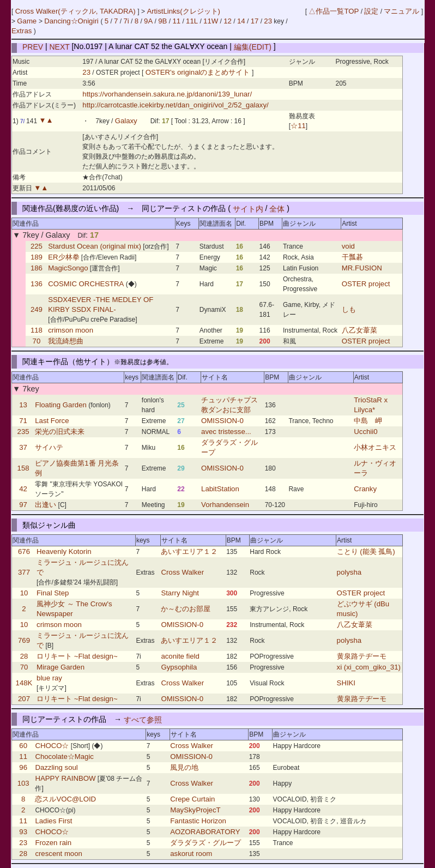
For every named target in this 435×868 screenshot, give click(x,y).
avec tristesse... (226, 432)
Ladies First (53, 821)
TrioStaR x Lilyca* (371, 405)
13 (23, 405)
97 (23, 505)
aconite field (180, 656)
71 (23, 421)
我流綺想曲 (66, 341)
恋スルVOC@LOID (65, 799)
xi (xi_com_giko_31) (369, 667)
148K (24, 683)
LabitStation (220, 489)
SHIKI (346, 683)
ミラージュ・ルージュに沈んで (83, 567)
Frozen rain (53, 843)
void (348, 246)
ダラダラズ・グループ (229, 447)
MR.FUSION (362, 268)
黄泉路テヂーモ (362, 656)
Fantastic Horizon (198, 821)
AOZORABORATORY (205, 832)
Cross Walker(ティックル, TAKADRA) (77, 11)
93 (23, 832)
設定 (371, 11)
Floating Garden (61, 405)
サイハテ (49, 447)
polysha (349, 572)
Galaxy (126, 121)
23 (268, 21)
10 (24, 593)
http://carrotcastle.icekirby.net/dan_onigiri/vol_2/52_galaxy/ (175, 105)
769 (24, 640)
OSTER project (366, 284)
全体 (277, 208)
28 (24, 656)
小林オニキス (375, 447)
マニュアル (401, 11)
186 (37, 268)
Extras (22, 31)
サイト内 (248, 208)
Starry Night (180, 593)
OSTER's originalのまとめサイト (199, 72)
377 (24, 572)
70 (37, 341)
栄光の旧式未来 (60, 432)
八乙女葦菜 (360, 330)
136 (37, 284)
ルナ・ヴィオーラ (375, 468)
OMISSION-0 (222, 421)
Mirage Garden (61, 667)
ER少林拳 (64, 257)
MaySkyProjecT (195, 810)
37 (23, 447)
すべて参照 (143, 719)
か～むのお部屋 (186, 609)
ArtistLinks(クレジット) (183, 11)
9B (162, 21)
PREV (33, 46)
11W (211, 21)
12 (228, 21)
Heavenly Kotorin (64, 551)
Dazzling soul (56, 767)
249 (37, 309)
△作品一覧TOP (334, 11)
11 (176, 21)
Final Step (53, 593)
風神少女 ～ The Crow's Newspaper (74, 609)
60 (23, 746)
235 (23, 432)
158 (23, 468)
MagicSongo (68, 268)
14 (241, 21)
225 (37, 246)
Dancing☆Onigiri (72, 21)
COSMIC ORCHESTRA (86, 284)
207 (24, 699)
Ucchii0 (365, 432)
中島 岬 (368, 421)
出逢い (46, 505)
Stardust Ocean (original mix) (95, 246)
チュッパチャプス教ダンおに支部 (229, 405)
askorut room (191, 854)
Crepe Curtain (192, 799)
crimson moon (71, 330)
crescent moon (59, 854)
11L (192, 21)
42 (23, 489)
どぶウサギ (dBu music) (363, 609)
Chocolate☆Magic (64, 757)
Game (28, 21)
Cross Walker (182, 572)
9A (148, 21)
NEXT (60, 46)
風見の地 (184, 767)
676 (24, 551)
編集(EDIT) (253, 46)
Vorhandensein (225, 505)
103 (23, 783)
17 (255, 21)
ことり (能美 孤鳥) (366, 551)
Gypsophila (179, 667)
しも (349, 309)
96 (23, 767)
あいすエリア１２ (189, 551)
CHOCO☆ (52, 746)
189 (37, 257)
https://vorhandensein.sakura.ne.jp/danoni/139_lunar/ (167, 94)
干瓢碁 (352, 257)
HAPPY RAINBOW (65, 778)
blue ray (49, 678)
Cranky (365, 489)
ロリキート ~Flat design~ (77, 656)
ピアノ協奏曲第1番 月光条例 (77, 468)
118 (37, 330)
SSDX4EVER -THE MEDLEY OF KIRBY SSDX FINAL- (101, 305)
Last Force (52, 421)
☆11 (298, 126)
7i (126, 21)
